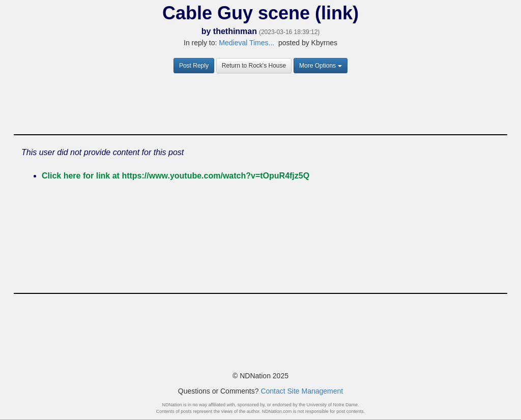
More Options (321, 66)
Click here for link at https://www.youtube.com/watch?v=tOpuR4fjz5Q (176, 176)
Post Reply (194, 66)
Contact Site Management (302, 391)
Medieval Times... (247, 43)
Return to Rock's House (254, 66)
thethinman (235, 31)
